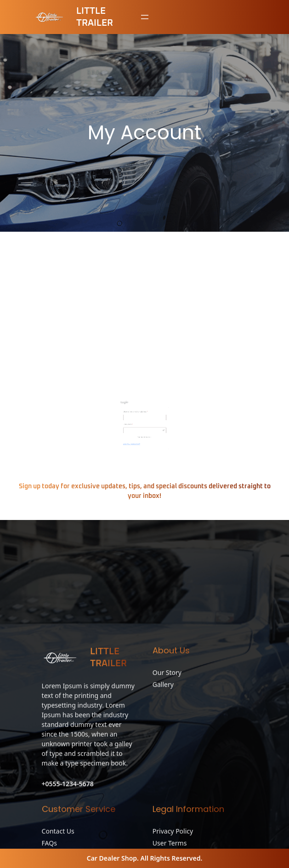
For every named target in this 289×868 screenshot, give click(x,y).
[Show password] (155, 416)
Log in (136, 420)
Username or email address (142, 405)
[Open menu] (145, 17)
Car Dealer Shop (112, 858)
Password (137, 413)
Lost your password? (137, 423)
